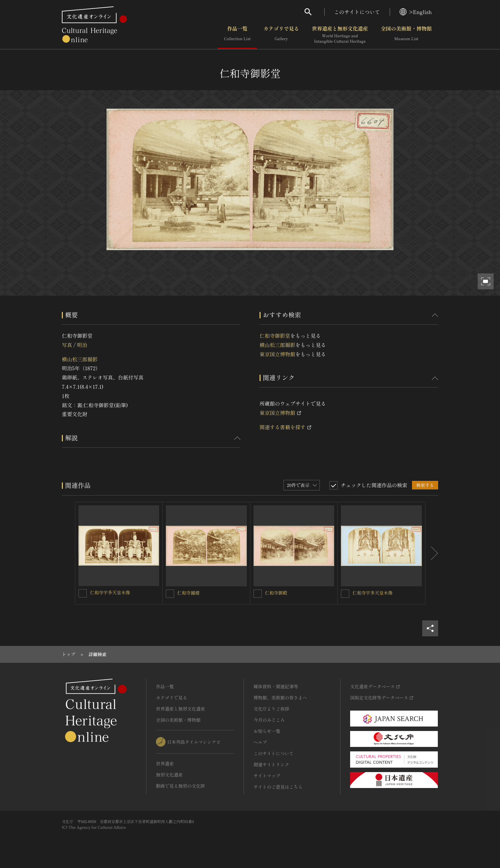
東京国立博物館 (277, 354)
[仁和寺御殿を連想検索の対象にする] (258, 594)
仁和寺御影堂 (275, 336)
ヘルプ (260, 742)
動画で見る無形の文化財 (180, 786)
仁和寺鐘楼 (188, 593)
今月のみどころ (269, 720)
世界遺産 (165, 763)
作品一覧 (237, 35)
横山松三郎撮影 (80, 359)
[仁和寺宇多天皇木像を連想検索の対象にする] (83, 593)
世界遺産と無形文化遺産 (340, 35)
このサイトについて (357, 12)
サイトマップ (267, 776)
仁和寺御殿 (276, 593)
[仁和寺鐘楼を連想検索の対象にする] (170, 594)
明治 (82, 345)
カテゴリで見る (281, 35)
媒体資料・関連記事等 (276, 686)
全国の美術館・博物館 (406, 35)
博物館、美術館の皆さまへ (280, 698)
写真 (67, 345)
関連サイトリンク (271, 764)
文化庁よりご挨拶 (271, 709)
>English (416, 12)
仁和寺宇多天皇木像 (110, 592)
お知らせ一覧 (267, 731)
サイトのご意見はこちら (278, 787)
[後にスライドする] (432, 553)
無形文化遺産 (169, 775)
